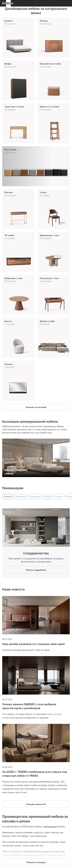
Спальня (48, 497)
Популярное (21, 497)
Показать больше (36, 862)
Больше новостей (36, 804)
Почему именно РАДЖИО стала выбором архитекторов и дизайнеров (29, 706)
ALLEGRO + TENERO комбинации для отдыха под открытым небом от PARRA (35, 774)
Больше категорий (36, 407)
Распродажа (35, 497)
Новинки (8, 497)
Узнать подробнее (36, 570)
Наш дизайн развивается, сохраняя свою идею (34, 644)
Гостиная (59, 497)
